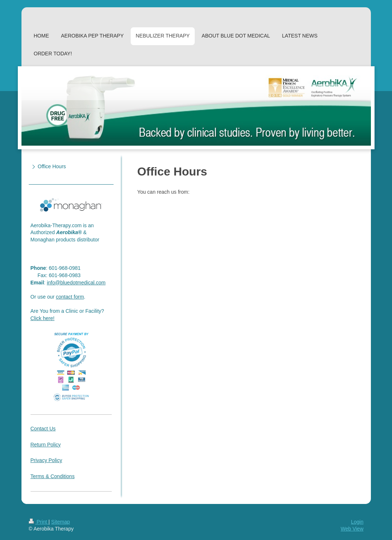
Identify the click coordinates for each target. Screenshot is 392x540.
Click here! (43, 318)
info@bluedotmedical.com (76, 283)
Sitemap (61, 522)
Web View (352, 529)
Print (39, 522)
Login (357, 522)
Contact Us (43, 429)
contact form (70, 297)
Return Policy (46, 445)
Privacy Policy (46, 460)
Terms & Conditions (53, 476)
